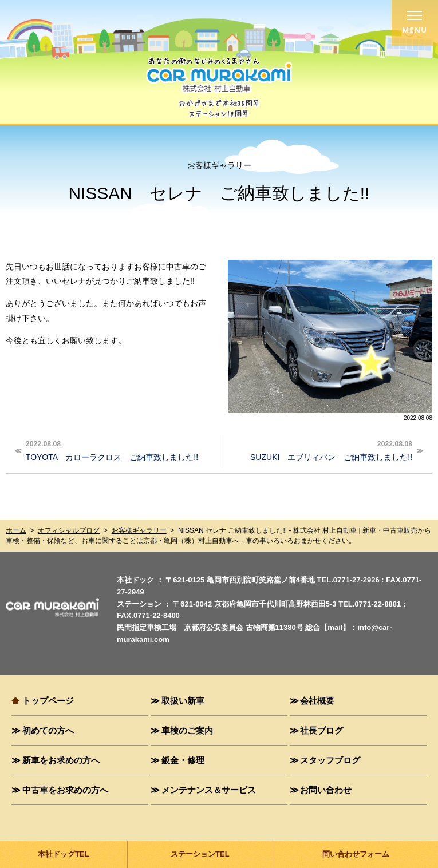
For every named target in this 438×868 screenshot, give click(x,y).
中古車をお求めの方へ (65, 790)
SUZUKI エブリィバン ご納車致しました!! (319, 450)
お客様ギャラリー (139, 530)
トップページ (48, 700)
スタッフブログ (330, 760)
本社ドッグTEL (64, 854)
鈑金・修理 (183, 760)
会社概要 (317, 700)
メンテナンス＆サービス (209, 790)
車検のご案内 (187, 730)
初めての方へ (48, 730)
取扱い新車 (183, 700)
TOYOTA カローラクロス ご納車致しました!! (120, 450)
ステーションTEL (200, 854)
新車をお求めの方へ (61, 760)
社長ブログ (321, 730)
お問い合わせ (326, 790)
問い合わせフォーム (356, 854)
